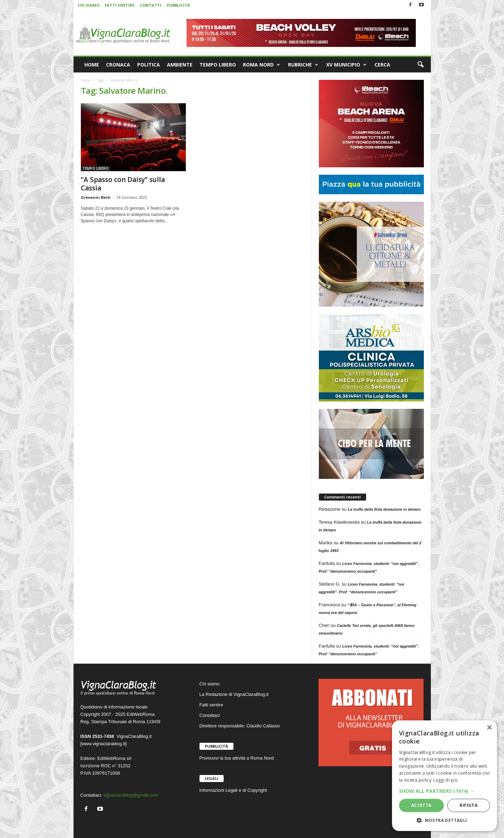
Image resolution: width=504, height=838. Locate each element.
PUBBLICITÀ (178, 5)
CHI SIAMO (89, 5)
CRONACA (118, 65)
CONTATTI (151, 5)
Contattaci (210, 715)
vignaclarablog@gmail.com (131, 795)
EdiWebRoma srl (114, 758)
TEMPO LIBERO (218, 65)
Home (86, 80)
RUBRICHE (303, 65)
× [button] (489, 728)
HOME (92, 65)
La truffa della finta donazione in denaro (384, 509)
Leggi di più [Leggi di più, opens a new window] (445, 780)
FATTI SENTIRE (120, 5)
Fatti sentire (211, 705)
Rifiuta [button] (468, 805)
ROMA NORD (261, 65)
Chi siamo (210, 684)
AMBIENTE (180, 65)
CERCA (382, 65)
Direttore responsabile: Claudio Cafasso (240, 726)
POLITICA (149, 65)
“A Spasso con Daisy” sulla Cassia (123, 184)
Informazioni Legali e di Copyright (233, 790)
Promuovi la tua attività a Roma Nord (237, 758)
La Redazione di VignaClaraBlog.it (234, 694)
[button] (420, 65)
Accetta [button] (421, 805)
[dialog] (444, 776)
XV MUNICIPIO (346, 65)
